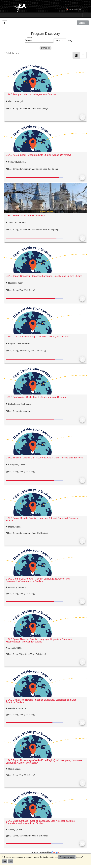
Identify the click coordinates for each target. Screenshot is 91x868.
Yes (5, 861)
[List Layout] (83, 55)
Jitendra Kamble (46, 211)
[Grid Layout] (76, 55)
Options (83, 23)
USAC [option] (46, 48)
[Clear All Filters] (69, 41)
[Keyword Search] (40, 41)
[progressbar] (34, 117)
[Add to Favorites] (82, 117)
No (11, 861)
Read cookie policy (67, 857)
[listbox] (46, 48)
